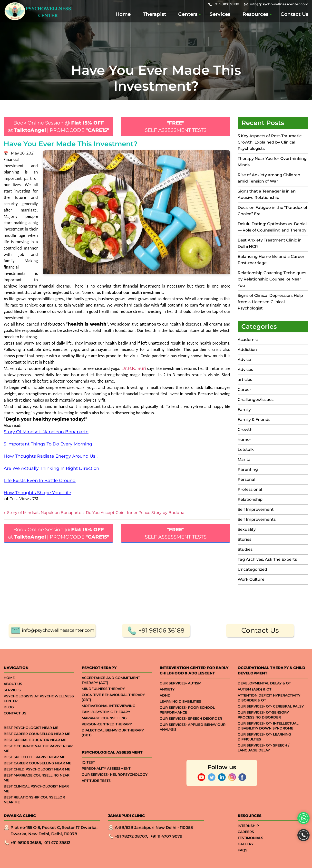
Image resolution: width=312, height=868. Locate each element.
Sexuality (247, 529)
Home (123, 14)
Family (244, 410)
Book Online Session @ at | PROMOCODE (59, 126)
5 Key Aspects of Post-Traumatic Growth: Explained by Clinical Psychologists (270, 142)
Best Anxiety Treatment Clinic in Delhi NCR (270, 243)
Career (244, 390)
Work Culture (251, 579)
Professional (250, 489)
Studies (245, 549)
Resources (255, 14)
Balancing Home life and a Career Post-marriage (271, 260)
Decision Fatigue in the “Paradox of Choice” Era (273, 211)
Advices (245, 370)
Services (220, 14)
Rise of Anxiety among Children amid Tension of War (269, 178)
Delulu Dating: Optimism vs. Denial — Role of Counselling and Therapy (272, 227)
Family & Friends (254, 420)
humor (244, 439)
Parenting (248, 469)
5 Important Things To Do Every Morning (48, 444)
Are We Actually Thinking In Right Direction (51, 468)
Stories (244, 539)
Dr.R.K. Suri (134, 368)
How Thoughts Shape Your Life (37, 493)
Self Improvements (257, 519)
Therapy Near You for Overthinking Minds (272, 162)
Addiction (247, 350)
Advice (244, 360)
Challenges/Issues (256, 400)
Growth (245, 429)
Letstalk (246, 449)
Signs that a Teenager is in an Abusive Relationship (267, 194)
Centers (188, 14)
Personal (246, 479)
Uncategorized (252, 569)
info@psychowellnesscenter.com (279, 4)
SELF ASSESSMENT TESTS (176, 126)
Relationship (250, 499)
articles (245, 380)
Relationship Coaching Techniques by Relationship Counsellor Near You (272, 279)
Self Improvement (256, 509)
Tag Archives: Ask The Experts (267, 559)
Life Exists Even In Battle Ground (40, 481)
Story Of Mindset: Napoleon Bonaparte (46, 432)
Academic (248, 340)
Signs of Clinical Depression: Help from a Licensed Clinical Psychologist (270, 302)
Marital (245, 459)
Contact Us (294, 14)
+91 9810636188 (226, 4)
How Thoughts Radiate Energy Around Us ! (51, 456)
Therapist (154, 14)
